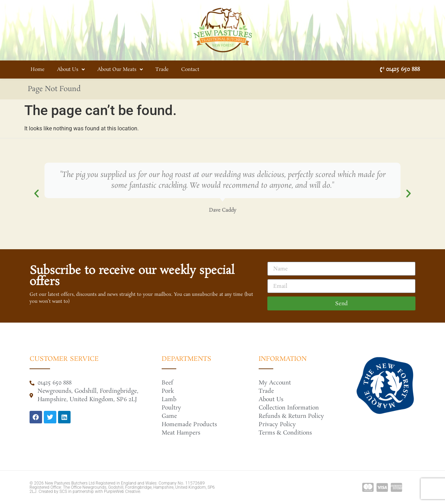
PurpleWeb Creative (122, 491)
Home (38, 70)
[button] (37, 194)
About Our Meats (120, 70)
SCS (63, 491)
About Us (71, 70)
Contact (190, 70)
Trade (162, 70)
